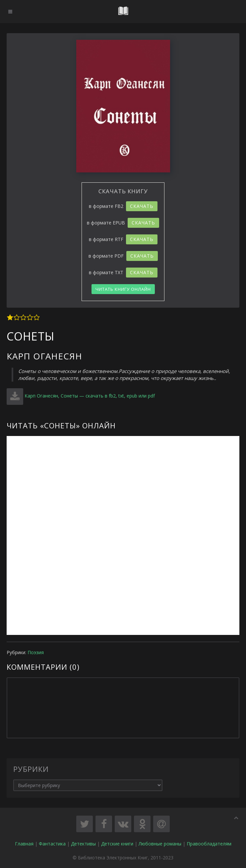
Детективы (83, 844)
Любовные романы (160, 844)
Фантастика (52, 844)
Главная (24, 844)
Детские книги (117, 844)
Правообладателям (209, 844)
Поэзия (36, 652)
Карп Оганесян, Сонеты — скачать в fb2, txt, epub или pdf (90, 396)
